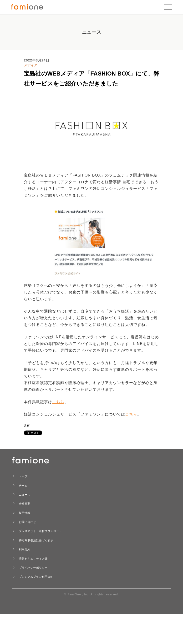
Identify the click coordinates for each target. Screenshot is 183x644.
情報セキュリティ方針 (33, 559)
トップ (23, 476)
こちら (58, 402)
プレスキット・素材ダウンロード (40, 531)
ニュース (25, 495)
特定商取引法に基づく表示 (36, 540)
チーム (23, 486)
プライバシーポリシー (33, 568)
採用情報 (25, 513)
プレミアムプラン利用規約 (36, 577)
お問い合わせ (27, 522)
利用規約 (25, 549)
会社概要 (25, 504)
